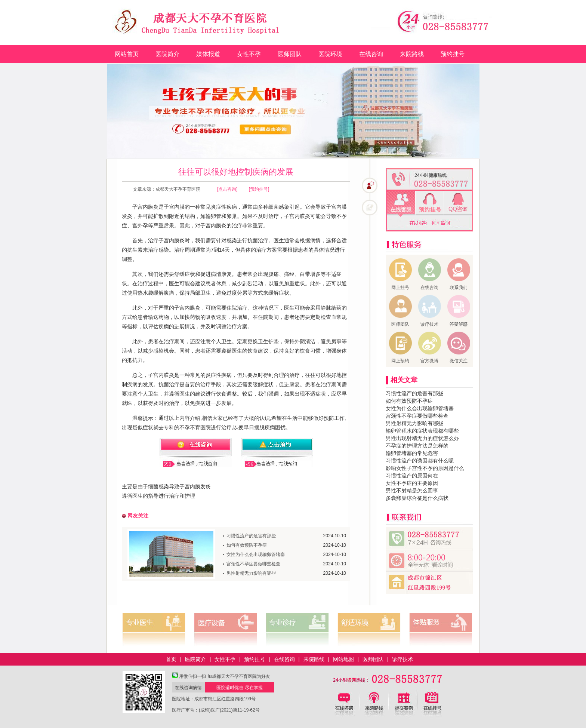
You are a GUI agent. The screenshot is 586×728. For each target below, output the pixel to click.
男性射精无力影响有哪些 (251, 573)
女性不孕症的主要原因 (412, 483)
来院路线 (412, 54)
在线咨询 (371, 54)
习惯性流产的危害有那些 (251, 536)
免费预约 (430, 204)
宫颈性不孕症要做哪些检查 (253, 564)
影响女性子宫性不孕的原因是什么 (425, 468)
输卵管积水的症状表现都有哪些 (422, 431)
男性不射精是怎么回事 (412, 491)
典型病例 (412, 714)
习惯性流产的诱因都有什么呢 (420, 461)
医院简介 (167, 54)
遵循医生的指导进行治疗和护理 (158, 496)
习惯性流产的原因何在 (412, 476)
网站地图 (343, 659)
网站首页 (127, 54)
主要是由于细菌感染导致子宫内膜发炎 (166, 486)
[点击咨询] (227, 189)
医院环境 (330, 54)
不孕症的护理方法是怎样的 (417, 446)
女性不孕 (249, 54)
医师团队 (290, 54)
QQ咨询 (458, 204)
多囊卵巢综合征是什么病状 (417, 498)
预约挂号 (453, 54)
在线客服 (401, 204)
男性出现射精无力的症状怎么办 (422, 438)
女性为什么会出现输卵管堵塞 (256, 555)
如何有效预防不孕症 (247, 545)
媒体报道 (208, 54)
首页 (171, 659)
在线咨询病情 (188, 688)
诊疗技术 (403, 659)
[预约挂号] (259, 189)
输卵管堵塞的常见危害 (412, 453)
